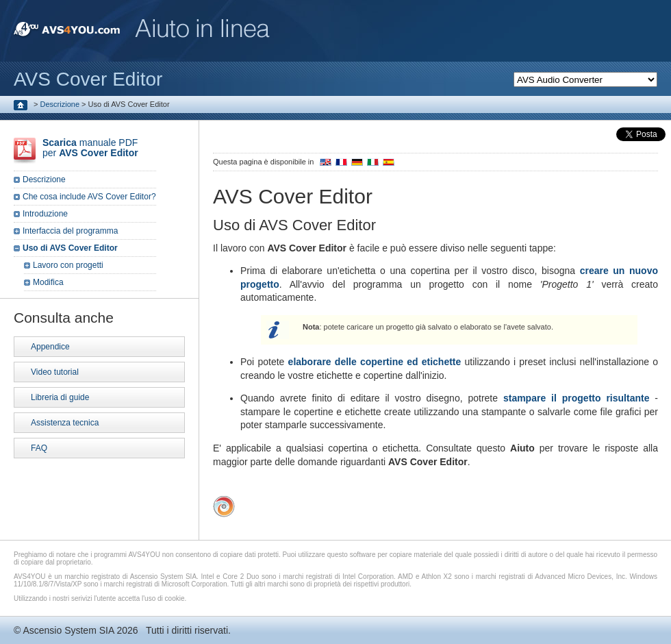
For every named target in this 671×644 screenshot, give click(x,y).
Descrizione (60, 104)
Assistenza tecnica (65, 423)
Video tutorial (55, 372)
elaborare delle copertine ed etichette (375, 362)
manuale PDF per (90, 148)
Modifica (48, 282)
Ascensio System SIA (68, 630)
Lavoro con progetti (68, 265)
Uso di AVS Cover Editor (70, 248)
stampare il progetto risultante (577, 398)
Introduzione (45, 214)
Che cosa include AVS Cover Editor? (89, 197)
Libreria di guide (60, 397)
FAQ (39, 448)
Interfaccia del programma (70, 231)
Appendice (50, 347)
